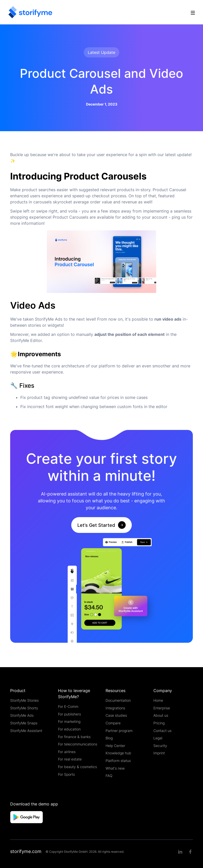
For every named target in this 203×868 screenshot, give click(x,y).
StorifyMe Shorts (24, 708)
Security (160, 746)
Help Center (115, 746)
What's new (115, 768)
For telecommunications (78, 744)
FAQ (109, 776)
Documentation (118, 700)
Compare (113, 723)
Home (158, 700)
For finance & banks (74, 737)
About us (161, 715)
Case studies (116, 715)
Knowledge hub (118, 753)
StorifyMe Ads (22, 715)
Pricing (159, 723)
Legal (158, 738)
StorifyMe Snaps (24, 723)
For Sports (66, 774)
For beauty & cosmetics (77, 767)
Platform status (118, 761)
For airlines (67, 752)
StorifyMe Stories (24, 700)
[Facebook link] (190, 852)
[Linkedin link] (180, 852)
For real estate (70, 759)
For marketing (69, 721)
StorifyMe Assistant (26, 731)
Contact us (162, 731)
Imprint (159, 753)
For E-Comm (68, 706)
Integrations (115, 708)
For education (69, 729)
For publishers (69, 714)
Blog (109, 738)
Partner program (119, 731)
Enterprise (162, 708)
